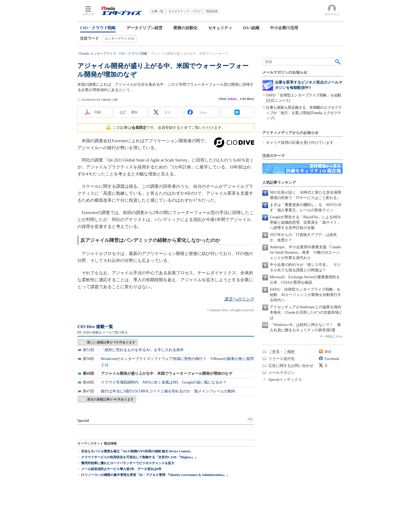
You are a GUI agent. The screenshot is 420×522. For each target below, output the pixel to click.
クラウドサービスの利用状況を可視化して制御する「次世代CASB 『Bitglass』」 (139, 457)
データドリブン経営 (145, 28)
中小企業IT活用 (284, 28)
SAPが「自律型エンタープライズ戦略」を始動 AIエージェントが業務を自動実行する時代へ (305, 295)
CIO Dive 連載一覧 (95, 327)
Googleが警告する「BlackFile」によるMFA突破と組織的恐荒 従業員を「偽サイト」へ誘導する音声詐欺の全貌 (305, 222)
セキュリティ (220, 28)
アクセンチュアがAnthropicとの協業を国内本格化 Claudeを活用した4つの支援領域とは (306, 312)
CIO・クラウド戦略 (98, 28)
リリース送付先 (282, 359)
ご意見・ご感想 (282, 352)
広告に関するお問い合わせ (291, 366)
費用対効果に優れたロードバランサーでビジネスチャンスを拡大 (128, 463)
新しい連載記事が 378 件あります (111, 342)
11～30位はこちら (331, 336)
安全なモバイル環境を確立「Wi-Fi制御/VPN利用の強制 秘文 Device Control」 (137, 451)
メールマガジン (282, 373)
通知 (134, 112)
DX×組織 (251, 28)
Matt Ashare (228, 99)
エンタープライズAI (119, 39)
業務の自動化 (185, 28)
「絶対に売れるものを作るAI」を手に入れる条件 (142, 350)
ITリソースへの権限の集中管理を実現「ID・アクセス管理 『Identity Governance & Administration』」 (155, 475)
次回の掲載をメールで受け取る (105, 332)
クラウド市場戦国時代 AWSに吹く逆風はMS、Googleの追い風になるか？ (164, 382)
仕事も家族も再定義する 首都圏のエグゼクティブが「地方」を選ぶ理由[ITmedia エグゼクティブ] (304, 113)
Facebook (332, 359)
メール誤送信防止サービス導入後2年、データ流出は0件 (121, 469)
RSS (328, 352)
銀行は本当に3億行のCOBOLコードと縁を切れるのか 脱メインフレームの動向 (168, 391)
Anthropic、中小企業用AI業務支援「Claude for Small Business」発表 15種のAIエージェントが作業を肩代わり (305, 252)
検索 (338, 62)
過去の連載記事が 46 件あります (110, 399)
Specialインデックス (285, 380)
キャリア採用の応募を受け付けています (300, 143)
